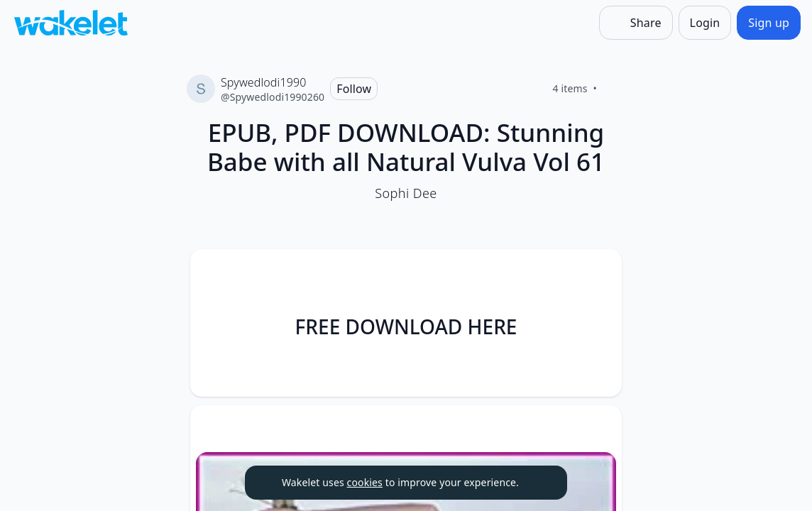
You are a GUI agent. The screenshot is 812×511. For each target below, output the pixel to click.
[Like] (614, 89)
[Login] (705, 23)
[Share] (636, 23)
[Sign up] (769, 23)
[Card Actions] (599, 272)
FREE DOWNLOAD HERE (406, 326)
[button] (599, 273)
